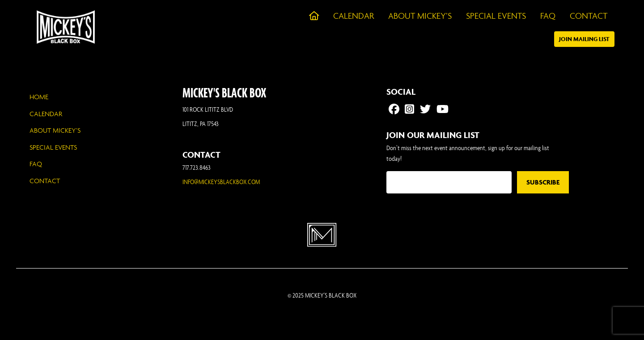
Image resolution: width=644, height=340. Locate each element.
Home (39, 97)
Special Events (53, 147)
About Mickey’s (55, 130)
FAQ (36, 164)
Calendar (46, 114)
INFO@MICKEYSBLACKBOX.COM (221, 182)
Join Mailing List (584, 39)
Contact (45, 181)
